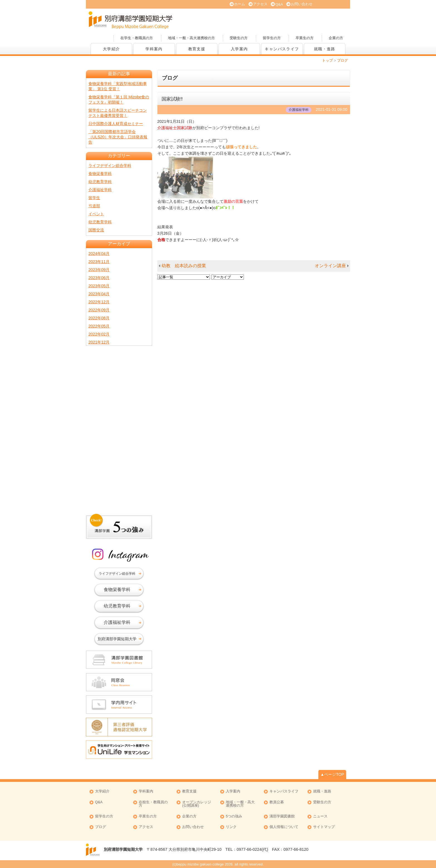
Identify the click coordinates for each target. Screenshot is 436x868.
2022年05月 (99, 326)
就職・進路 (325, 49)
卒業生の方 (305, 38)
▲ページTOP (332, 774)
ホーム (240, 4)
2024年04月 (99, 254)
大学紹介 (112, 49)
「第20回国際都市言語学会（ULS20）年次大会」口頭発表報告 (118, 137)
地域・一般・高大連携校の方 (191, 38)
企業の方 (336, 38)
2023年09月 (99, 270)
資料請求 (290, 19)
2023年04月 (99, 294)
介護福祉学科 (100, 190)
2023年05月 (99, 286)
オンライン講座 (330, 266)
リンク (231, 827)
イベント (96, 214)
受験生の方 (239, 38)
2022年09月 (99, 310)
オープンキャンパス (212, 19)
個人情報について (284, 827)
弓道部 (94, 206)
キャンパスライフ (282, 49)
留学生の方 (272, 38)
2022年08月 (99, 318)
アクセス (260, 4)
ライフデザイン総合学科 (110, 166)
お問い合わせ (302, 4)
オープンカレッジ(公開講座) (329, 19)
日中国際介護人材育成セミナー (116, 124)
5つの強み (234, 816)
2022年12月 (99, 302)
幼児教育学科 (100, 182)
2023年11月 (99, 262)
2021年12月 (99, 342)
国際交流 (96, 230)
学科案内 (154, 49)
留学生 (94, 198)
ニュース (320, 816)
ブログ (101, 827)
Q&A (279, 4)
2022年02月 (99, 334)
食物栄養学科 (100, 174)
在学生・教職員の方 (137, 38)
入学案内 (239, 49)
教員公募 (277, 802)
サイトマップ (324, 827)
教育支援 (197, 49)
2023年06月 (99, 278)
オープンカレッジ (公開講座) (197, 804)
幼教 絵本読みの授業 (184, 266)
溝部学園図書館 (282, 816)
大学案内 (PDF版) (251, 19)
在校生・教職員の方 (153, 804)
